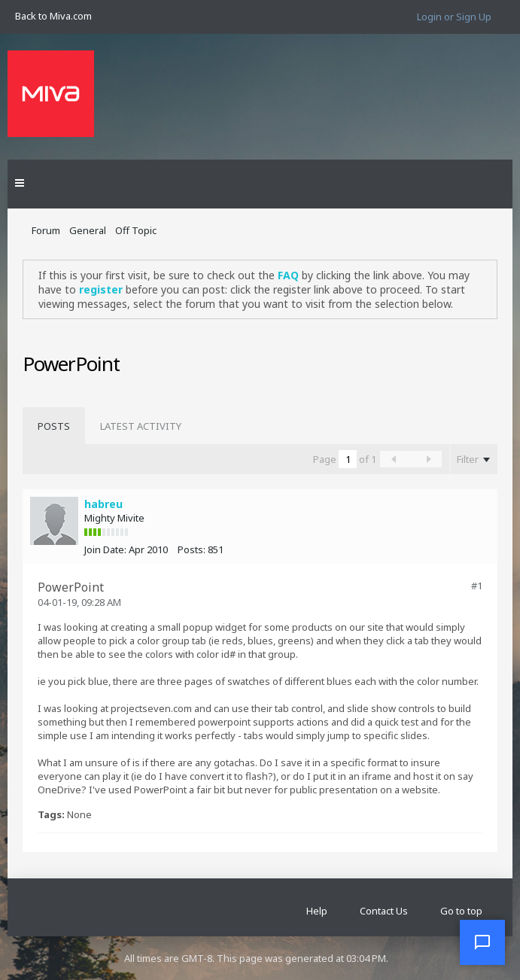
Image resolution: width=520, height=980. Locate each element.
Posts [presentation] (54, 426)
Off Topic (136, 230)
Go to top (461, 911)
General (88, 230)
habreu (103, 504)
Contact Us (384, 911)
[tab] (54, 426)
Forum (46, 230)
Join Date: (105, 549)
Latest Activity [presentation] (141, 426)
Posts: (192, 549)
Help (317, 911)
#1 (477, 586)
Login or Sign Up (454, 17)
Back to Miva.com (53, 16)
